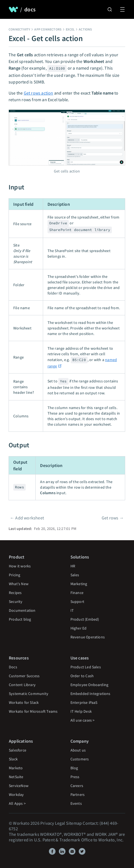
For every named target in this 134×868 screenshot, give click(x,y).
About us (78, 750)
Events (76, 803)
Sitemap (74, 823)
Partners (78, 795)
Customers (80, 759)
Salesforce (18, 750)
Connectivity (19, 29)
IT (72, 610)
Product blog (20, 619)
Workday (16, 795)
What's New (19, 584)
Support (77, 601)
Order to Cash (82, 676)
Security (16, 601)
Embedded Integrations (90, 694)
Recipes (15, 593)
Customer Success (24, 676)
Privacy (47, 823)
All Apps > (17, 803)
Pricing (15, 575)
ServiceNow (19, 786)
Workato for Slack (24, 702)
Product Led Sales (86, 667)
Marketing (79, 584)
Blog (74, 768)
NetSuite (16, 777)
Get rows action (39, 93)
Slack (13, 759)
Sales (75, 575)
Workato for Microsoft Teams (33, 711)
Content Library (22, 685)
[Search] (110, 9)
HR (73, 566)
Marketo (16, 768)
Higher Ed (79, 628)
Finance (77, 593)
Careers (77, 786)
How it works (20, 566)
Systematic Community (29, 694)
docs (30, 9)
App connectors (48, 29)
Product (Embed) (85, 619)
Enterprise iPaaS (84, 702)
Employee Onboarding (90, 685)
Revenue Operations (88, 637)
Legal (60, 823)
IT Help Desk (81, 711)
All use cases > (83, 720)
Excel (70, 29)
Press (75, 777)
